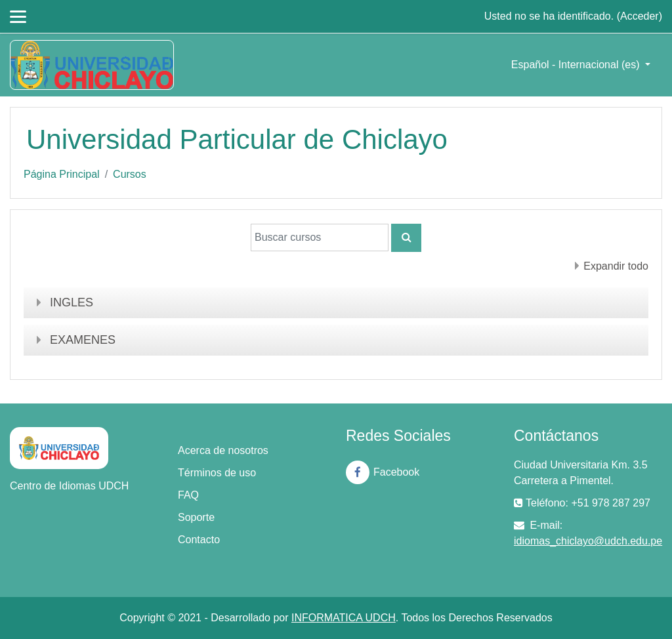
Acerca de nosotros (223, 450)
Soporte (196, 517)
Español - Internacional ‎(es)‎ (577, 65)
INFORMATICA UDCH (344, 618)
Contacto (199, 540)
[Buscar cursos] (320, 237)
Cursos (130, 174)
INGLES (72, 302)
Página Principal (62, 174)
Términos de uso (217, 473)
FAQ (188, 495)
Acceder (640, 16)
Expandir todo (616, 266)
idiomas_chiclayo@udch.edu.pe (588, 541)
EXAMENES (83, 340)
